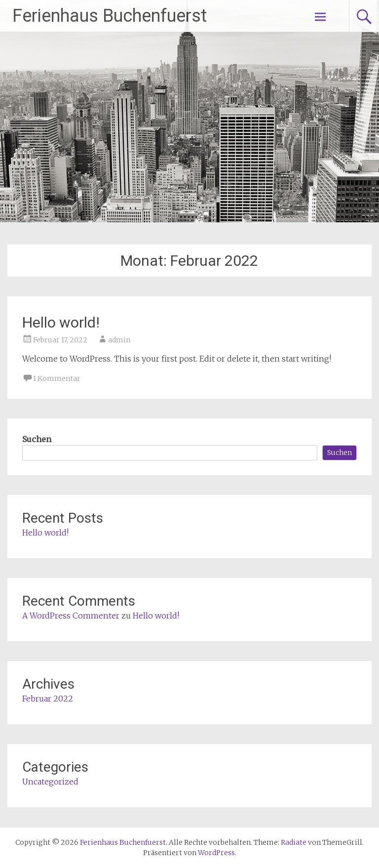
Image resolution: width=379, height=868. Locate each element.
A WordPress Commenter (71, 616)
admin (119, 340)
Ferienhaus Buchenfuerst (110, 16)
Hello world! (61, 322)
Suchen (37, 439)
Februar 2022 (48, 699)
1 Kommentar (57, 378)
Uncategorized (50, 782)
